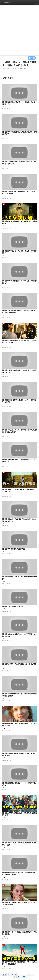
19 (18, 976)
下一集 (32, 58)
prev (4, 974)
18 (14, 976)
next (24, 976)
